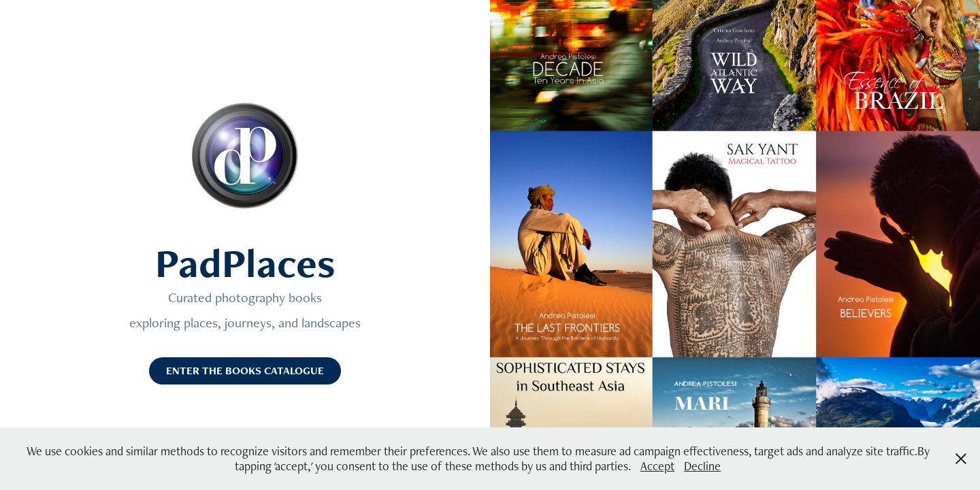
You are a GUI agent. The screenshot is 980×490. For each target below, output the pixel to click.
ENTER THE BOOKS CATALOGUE (245, 371)
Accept (657, 466)
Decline (702, 466)
